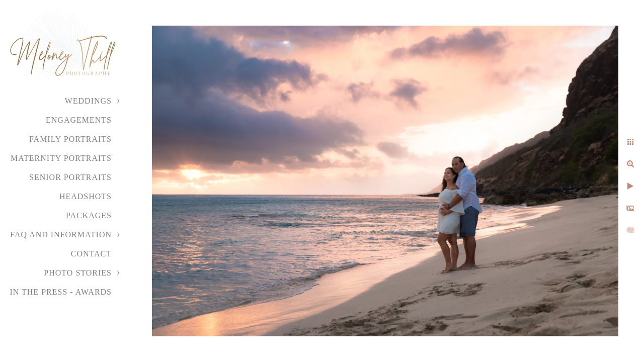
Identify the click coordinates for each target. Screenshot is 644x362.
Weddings (88, 101)
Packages (89, 215)
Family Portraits (70, 139)
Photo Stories (78, 273)
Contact (91, 254)
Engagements (79, 120)
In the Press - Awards (61, 292)
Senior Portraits (70, 177)
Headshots (86, 196)
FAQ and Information (61, 235)
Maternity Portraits (61, 158)
